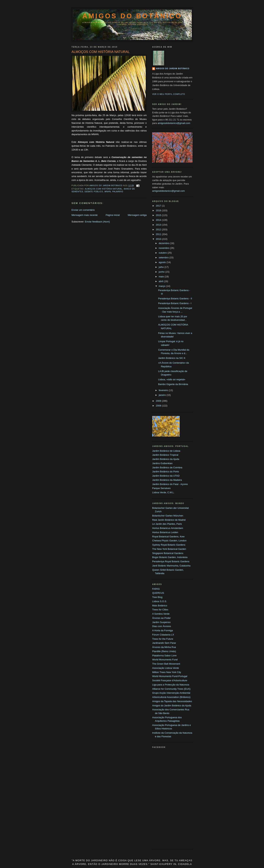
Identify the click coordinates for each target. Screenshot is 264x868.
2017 (159, 206)
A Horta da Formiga (163, 630)
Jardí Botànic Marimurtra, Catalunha (171, 566)
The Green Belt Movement (166, 664)
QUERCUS (158, 593)
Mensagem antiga (137, 215)
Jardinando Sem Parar (164, 643)
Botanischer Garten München (168, 516)
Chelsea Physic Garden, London (169, 541)
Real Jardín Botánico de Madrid (169, 520)
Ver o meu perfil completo (169, 94)
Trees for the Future (163, 639)
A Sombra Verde (161, 614)
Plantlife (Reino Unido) (164, 651)
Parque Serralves (161, 488)
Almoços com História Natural (104, 189)
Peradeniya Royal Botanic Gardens (171, 561)
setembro (164, 258)
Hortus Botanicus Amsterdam (168, 528)
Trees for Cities (160, 610)
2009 (159, 401)
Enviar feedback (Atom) (97, 222)
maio (162, 277)
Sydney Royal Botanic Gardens (169, 545)
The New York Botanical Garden (169, 549)
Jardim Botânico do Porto (166, 472)
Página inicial (113, 215)
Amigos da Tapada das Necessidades (172, 701)
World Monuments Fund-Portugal (170, 676)
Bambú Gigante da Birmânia (173, 384)
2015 (159, 215)
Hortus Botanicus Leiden (165, 532)
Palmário (118, 192)
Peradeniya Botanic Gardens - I (175, 303)
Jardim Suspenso (161, 622)
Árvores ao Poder (161, 618)
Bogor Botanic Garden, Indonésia (170, 557)
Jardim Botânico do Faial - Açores (170, 484)
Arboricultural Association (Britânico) (171, 697)
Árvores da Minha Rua (164, 647)
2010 (159, 239)
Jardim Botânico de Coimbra (167, 468)
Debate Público (94, 192)
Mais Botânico (160, 606)
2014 (159, 220)
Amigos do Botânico (132, 16)
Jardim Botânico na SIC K (172, 358)
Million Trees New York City (167, 672)
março (162, 286)
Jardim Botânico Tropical (165, 455)
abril (161, 281)
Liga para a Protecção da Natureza (171, 685)
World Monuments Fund (165, 660)
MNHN (108, 192)
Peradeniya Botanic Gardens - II (175, 299)
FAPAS (156, 589)
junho (162, 272)
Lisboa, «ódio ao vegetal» (172, 379)
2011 (159, 234)
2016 (159, 210)
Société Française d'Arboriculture (170, 680)
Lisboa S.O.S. (159, 601)
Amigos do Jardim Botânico (173, 69)
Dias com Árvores (162, 626)
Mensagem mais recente (85, 215)
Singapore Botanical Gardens (168, 553)
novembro (164, 248)
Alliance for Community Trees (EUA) (171, 689)
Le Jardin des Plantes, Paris (167, 524)
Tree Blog (157, 597)
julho (162, 267)
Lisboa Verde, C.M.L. (163, 492)
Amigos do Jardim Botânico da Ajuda (172, 706)
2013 (159, 225)
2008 (159, 406)
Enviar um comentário (83, 210)
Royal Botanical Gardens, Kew (168, 537)
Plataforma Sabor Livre (164, 656)
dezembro (164, 243)
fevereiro (164, 390)
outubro (163, 253)
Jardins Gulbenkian (162, 463)
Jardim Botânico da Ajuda (166, 459)
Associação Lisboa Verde (166, 668)
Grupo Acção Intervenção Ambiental (171, 693)
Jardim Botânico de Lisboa (166, 451)
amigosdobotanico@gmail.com (174, 123)
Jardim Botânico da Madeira (167, 480)
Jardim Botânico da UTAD (166, 476)
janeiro (163, 395)
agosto (163, 262)
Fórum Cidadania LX (163, 635)
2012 (159, 229)
